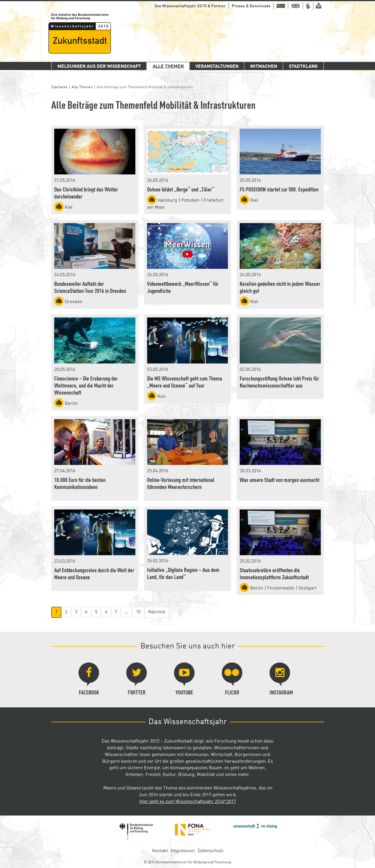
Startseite (59, 87)
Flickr (232, 679)
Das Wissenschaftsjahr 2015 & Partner (190, 6)
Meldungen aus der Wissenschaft (99, 67)
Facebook (89, 679)
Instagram (281, 679)
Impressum (183, 851)
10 (138, 612)
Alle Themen (168, 67)
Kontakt (160, 851)
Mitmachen (264, 67)
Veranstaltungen (217, 67)
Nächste (157, 612)
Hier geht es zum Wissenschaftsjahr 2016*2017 (188, 802)
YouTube (184, 679)
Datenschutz (210, 851)
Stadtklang (303, 67)
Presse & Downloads (251, 6)
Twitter (137, 679)
